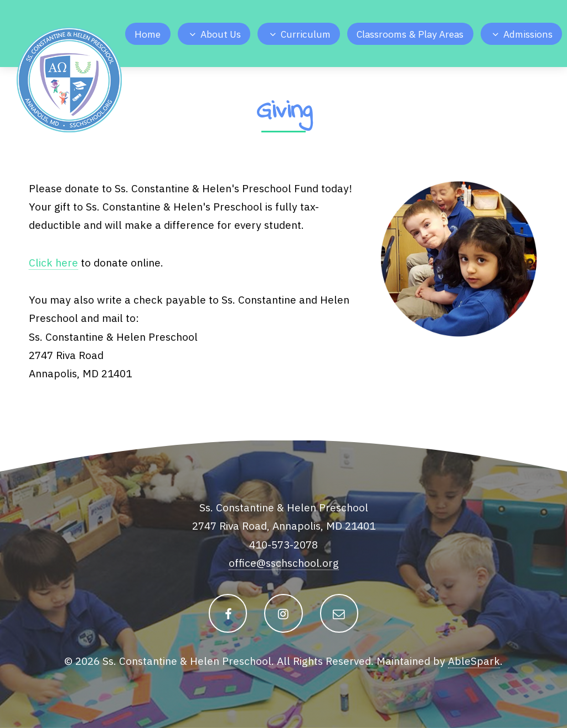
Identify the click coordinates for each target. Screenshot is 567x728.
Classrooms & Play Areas (410, 34)
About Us (221, 34)
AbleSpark (474, 661)
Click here (53, 262)
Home (148, 34)
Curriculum (306, 34)
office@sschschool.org (284, 563)
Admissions (528, 34)
